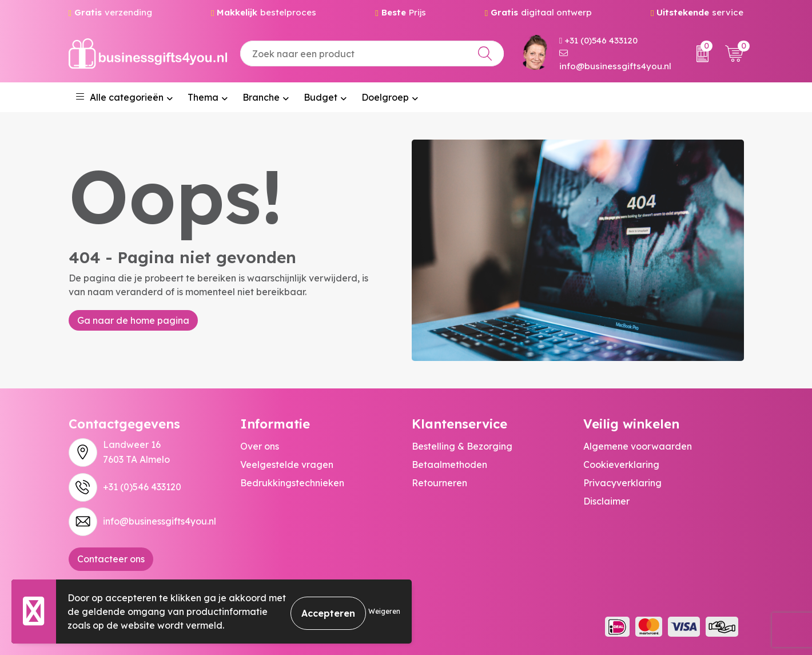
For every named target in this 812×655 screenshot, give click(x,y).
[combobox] (372, 53)
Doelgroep (385, 97)
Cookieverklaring (621, 465)
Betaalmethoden (449, 465)
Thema (203, 97)
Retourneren (439, 483)
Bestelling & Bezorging (462, 446)
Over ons (260, 446)
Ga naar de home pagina (133, 320)
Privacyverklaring (622, 483)
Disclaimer (606, 501)
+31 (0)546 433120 (598, 40)
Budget (321, 97)
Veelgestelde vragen (287, 465)
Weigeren (384, 611)
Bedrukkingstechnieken (292, 483)
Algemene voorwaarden (638, 446)
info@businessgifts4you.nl (615, 60)
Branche (261, 97)
